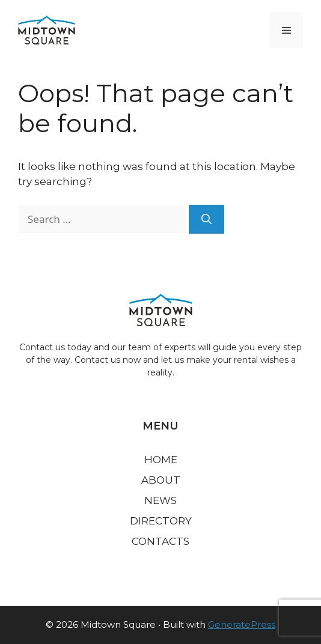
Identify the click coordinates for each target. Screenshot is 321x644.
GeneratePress (242, 624)
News (160, 500)
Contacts (160, 541)
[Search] (206, 219)
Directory (161, 521)
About (161, 480)
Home (161, 460)
